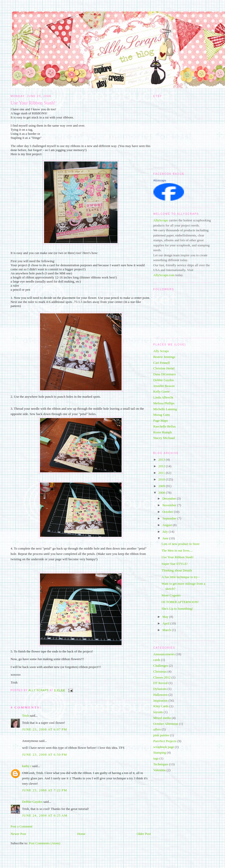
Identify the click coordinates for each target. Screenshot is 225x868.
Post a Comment (22, 826)
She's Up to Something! (177, 609)
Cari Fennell (162, 363)
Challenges (161, 666)
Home (81, 834)
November (170, 505)
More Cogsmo (171, 595)
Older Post (144, 834)
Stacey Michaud (164, 438)
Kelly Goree (162, 391)
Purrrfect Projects (165, 741)
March (167, 630)
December (170, 498)
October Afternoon (166, 724)
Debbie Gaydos (32, 802)
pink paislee (161, 735)
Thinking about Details (177, 570)
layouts (158, 712)
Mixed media (162, 718)
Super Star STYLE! (175, 564)
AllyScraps (161, 220)
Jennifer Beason (164, 386)
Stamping (160, 752)
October (168, 512)
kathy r (27, 766)
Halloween (161, 695)
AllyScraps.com (164, 275)
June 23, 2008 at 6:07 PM (45, 729)
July (166, 532)
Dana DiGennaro (165, 374)
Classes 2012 (162, 677)
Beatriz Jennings (164, 357)
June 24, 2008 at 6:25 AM (45, 815)
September (170, 518)
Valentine (160, 770)
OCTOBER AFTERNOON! (180, 602)
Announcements (164, 654)
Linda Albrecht (163, 397)
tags (156, 758)
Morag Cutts (162, 415)
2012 (162, 466)
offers (157, 729)
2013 (162, 459)
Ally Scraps (161, 351)
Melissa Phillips (164, 403)
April (166, 623)
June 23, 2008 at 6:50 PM (45, 755)
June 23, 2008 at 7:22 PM (45, 790)
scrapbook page (164, 747)
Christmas (160, 671)
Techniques (161, 764)
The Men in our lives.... (177, 550)
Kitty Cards (161, 706)
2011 (162, 473)
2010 (162, 479)
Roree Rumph (163, 432)
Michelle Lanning (165, 409)
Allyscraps (160, 180)
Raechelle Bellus (165, 426)
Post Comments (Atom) (45, 843)
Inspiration (161, 700)
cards (157, 660)
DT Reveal (161, 683)
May (166, 617)
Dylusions (160, 689)
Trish (26, 716)
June (166, 538)
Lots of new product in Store (181, 544)
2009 (162, 486)
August (168, 525)
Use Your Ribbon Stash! (178, 557)
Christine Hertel (164, 368)
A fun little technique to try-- (181, 577)
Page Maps (161, 420)
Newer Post (18, 834)
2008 (162, 493)
